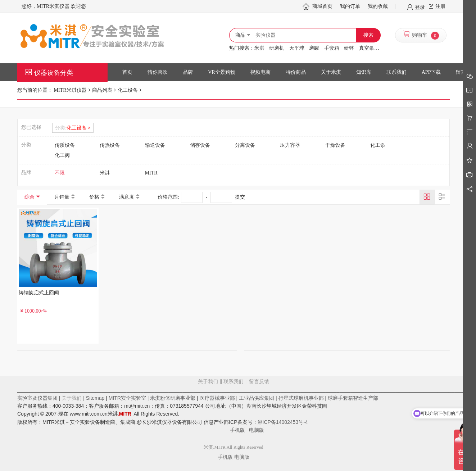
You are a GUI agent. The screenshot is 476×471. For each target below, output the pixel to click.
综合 (30, 197)
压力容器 (290, 145)
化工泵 (378, 145)
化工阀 (62, 155)
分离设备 (245, 145)
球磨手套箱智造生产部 (353, 398)
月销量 (62, 197)
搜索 (368, 35)
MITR (151, 173)
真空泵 (367, 48)
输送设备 (155, 145)
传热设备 (110, 145)
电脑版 (257, 430)
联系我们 (234, 382)
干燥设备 (335, 145)
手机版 (240, 430)
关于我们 (208, 382)
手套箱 (332, 48)
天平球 (297, 48)
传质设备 (65, 145)
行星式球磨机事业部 (301, 398)
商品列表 (102, 90)
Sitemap (95, 398)
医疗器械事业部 (217, 398)
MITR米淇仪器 (70, 90)
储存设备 (200, 145)
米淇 (259, 48)
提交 (240, 197)
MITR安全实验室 (127, 398)
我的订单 (350, 6)
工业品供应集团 (257, 398)
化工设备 (128, 90)
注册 (440, 6)
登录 (420, 7)
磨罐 (314, 48)
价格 (94, 197)
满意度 (127, 197)
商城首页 (322, 6)
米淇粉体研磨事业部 (173, 398)
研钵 (349, 48)
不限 (60, 173)
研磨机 (277, 48)
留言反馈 (234, 411)
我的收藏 (378, 6)
